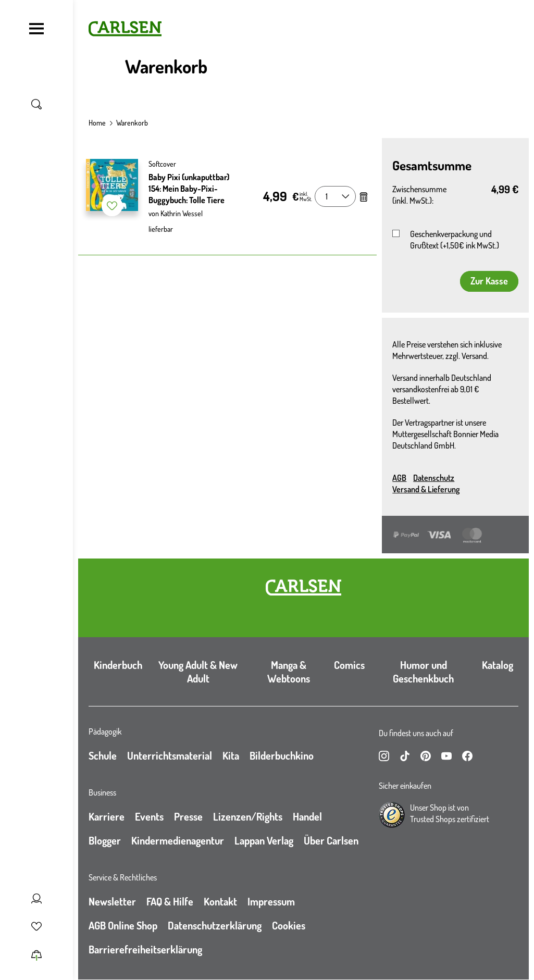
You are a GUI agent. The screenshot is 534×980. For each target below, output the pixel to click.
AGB (399, 478)
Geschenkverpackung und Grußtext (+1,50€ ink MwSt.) (455, 240)
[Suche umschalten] (36, 104)
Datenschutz (434, 478)
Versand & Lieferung (426, 489)
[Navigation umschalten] (36, 29)
